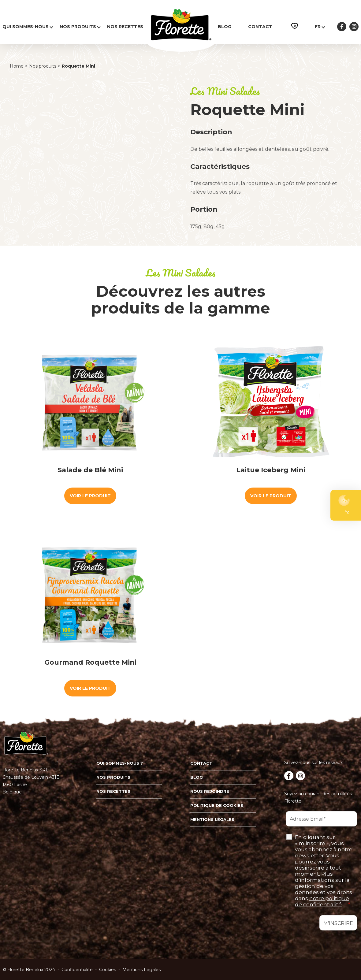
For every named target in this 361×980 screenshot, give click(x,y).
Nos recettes (125, 27)
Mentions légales (212, 819)
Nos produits (78, 27)
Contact (260, 27)
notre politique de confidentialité (322, 901)
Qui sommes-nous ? (120, 763)
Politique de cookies (217, 805)
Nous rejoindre (210, 791)
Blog (225, 27)
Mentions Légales (141, 970)
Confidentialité (77, 970)
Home (17, 66)
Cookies (108, 970)
